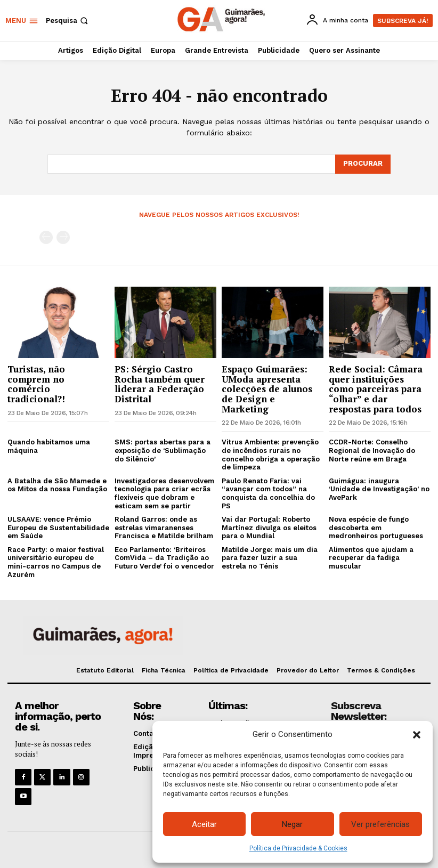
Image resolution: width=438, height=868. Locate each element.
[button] (417, 735)
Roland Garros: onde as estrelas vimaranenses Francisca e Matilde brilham (164, 528)
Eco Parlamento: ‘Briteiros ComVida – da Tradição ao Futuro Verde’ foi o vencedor (164, 558)
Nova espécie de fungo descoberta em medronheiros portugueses (376, 528)
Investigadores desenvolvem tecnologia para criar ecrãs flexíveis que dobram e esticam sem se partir (164, 493)
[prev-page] (46, 237)
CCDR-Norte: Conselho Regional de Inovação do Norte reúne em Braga (372, 450)
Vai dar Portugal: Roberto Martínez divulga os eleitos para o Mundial (269, 528)
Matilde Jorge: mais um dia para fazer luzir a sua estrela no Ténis (270, 558)
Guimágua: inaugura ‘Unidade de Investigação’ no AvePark (379, 489)
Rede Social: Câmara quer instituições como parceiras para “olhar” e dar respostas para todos (376, 389)
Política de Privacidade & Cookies (298, 848)
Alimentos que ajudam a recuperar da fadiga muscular (371, 558)
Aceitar (204, 824)
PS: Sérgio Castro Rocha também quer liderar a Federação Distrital (160, 384)
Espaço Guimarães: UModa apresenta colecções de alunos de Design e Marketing (267, 389)
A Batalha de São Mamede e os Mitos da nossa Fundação (57, 485)
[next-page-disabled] (63, 237)
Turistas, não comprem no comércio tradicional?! (36, 384)
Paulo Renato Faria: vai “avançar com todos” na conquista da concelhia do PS (268, 493)
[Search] (363, 164)
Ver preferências (380, 824)
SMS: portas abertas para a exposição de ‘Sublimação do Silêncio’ (163, 450)
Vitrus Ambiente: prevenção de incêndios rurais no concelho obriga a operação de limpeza (271, 455)
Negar (292, 824)
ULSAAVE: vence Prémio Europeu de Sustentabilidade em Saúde (58, 528)
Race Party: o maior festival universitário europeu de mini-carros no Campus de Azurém (56, 562)
